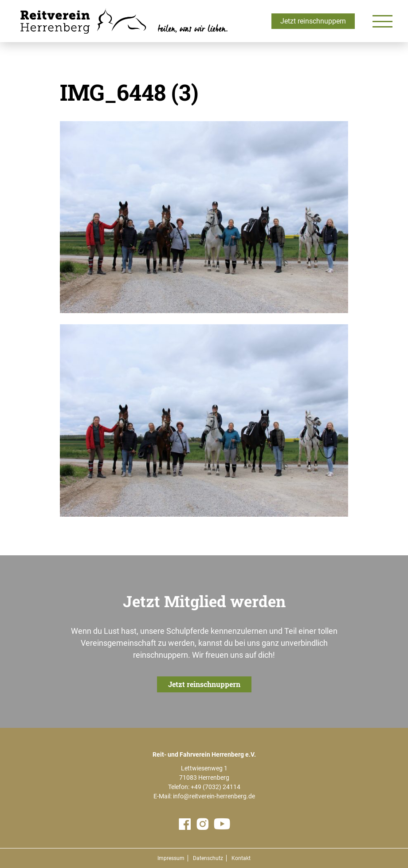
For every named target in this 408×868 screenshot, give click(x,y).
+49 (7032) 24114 (216, 787)
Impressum (171, 858)
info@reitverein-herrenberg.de (214, 796)
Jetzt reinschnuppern (313, 21)
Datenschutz (208, 858)
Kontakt (241, 858)
